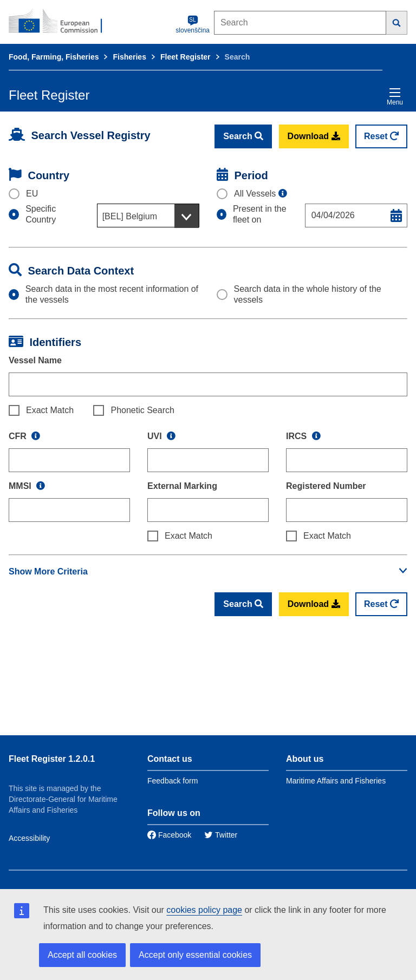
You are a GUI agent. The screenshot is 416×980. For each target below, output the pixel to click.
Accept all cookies (82, 955)
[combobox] (148, 215)
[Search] (397, 23)
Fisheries (129, 57)
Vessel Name (35, 360)
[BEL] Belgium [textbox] (130, 216)
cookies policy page (204, 910)
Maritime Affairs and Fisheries (336, 781)
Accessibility (29, 838)
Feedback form (173, 781)
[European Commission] (61, 22)
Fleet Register (186, 57)
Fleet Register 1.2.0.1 (52, 759)
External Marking (182, 486)
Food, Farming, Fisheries (54, 57)
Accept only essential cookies (195, 955)
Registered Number (326, 486)
